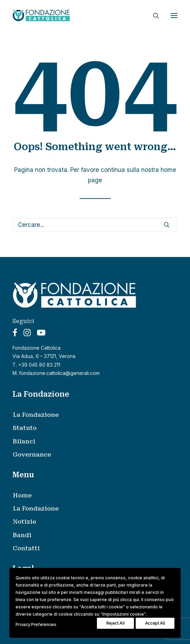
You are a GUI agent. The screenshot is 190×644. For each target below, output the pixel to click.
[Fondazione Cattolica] (41, 15)
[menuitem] (100, 415)
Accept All (155, 623)
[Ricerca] (153, 16)
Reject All (115, 623)
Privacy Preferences (36, 624)
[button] (174, 15)
